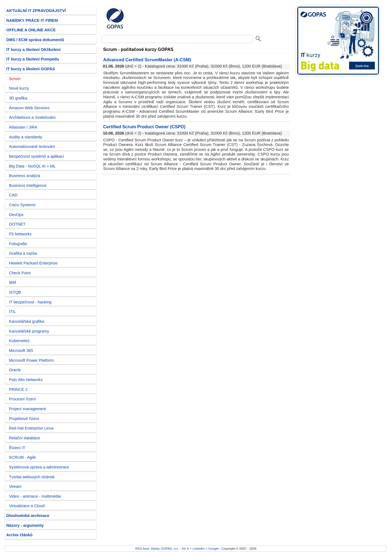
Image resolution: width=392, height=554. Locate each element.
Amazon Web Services (29, 108)
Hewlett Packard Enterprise (33, 263)
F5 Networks (20, 234)
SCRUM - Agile (22, 457)
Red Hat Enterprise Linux (31, 428)
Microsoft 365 (21, 351)
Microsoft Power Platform (31, 360)
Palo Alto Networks (26, 380)
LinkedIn (198, 548)
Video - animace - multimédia (35, 496)
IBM (13, 282)
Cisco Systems (22, 205)
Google (213, 548)
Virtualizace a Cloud (27, 506)
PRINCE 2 (18, 389)
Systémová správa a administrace (39, 467)
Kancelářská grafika (27, 321)
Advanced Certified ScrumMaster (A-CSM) (147, 60)
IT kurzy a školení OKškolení (33, 50)
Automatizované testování (32, 147)
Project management (27, 409)
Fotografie (18, 244)
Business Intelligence (28, 185)
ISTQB (15, 292)
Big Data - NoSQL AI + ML (32, 166)
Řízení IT (17, 448)
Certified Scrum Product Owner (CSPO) (144, 127)
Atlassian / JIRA (23, 127)
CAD (13, 195)
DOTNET (17, 224)
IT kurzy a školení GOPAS (31, 69)
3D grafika (18, 98)
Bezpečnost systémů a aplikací (36, 156)
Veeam (15, 486)
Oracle (15, 370)
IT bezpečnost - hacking (30, 302)
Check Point (20, 273)
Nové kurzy (19, 88)
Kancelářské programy (29, 331)
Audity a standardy (26, 137)
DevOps (16, 215)
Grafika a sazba (23, 253)
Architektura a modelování (32, 117)
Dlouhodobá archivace (28, 516)
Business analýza (25, 176)
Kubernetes (19, 341)
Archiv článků (19, 535)
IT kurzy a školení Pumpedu (33, 59)
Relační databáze (25, 438)
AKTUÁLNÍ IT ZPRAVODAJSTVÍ (36, 11)
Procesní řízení (22, 399)
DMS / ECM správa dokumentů (35, 40)
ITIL (12, 312)
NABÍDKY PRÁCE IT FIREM (32, 20)
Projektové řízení (24, 419)
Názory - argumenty (25, 525)
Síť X (185, 548)
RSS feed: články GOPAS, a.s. (157, 548)
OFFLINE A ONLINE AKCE (31, 30)
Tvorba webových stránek (32, 477)
